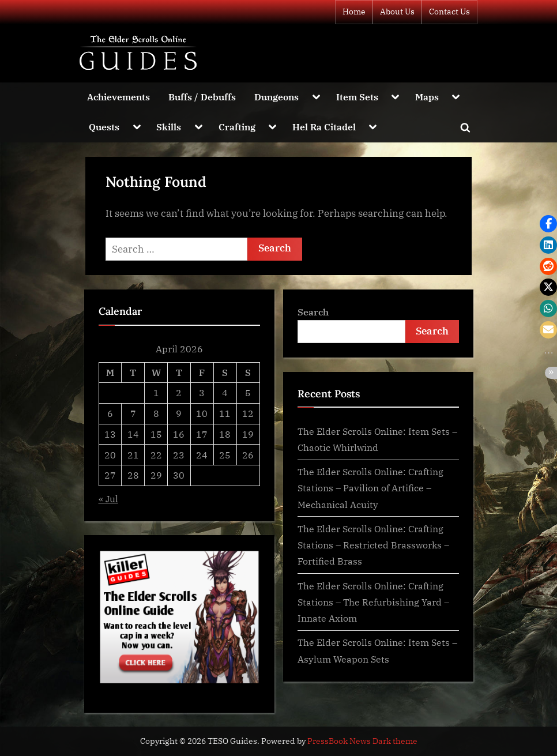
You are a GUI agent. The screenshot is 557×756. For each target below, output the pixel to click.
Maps (427, 97)
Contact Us (449, 12)
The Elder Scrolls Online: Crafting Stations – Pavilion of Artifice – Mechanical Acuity (370, 488)
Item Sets (357, 97)
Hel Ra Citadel (324, 127)
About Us (397, 12)
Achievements (118, 97)
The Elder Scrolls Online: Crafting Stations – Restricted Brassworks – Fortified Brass (373, 545)
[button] (548, 224)
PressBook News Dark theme (362, 741)
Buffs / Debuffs (202, 97)
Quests (104, 127)
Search (313, 312)
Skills (169, 127)
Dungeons (276, 97)
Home (354, 12)
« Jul (108, 499)
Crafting (237, 127)
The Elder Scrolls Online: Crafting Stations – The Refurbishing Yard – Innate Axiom (373, 602)
